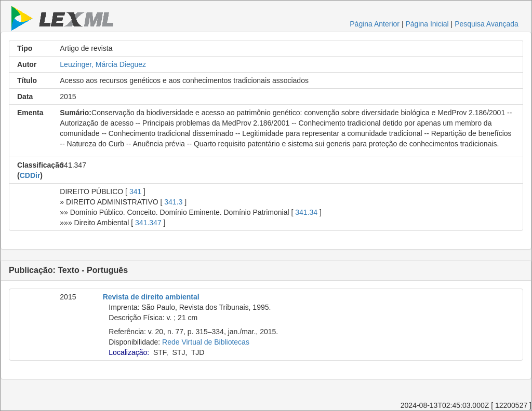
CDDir (30, 175)
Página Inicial (427, 24)
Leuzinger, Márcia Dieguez (103, 64)
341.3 (173, 202)
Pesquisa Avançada (487, 24)
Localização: (129, 352)
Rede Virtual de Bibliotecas (206, 342)
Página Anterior (375, 24)
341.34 (306, 212)
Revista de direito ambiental (151, 297)
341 (135, 191)
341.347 (148, 223)
